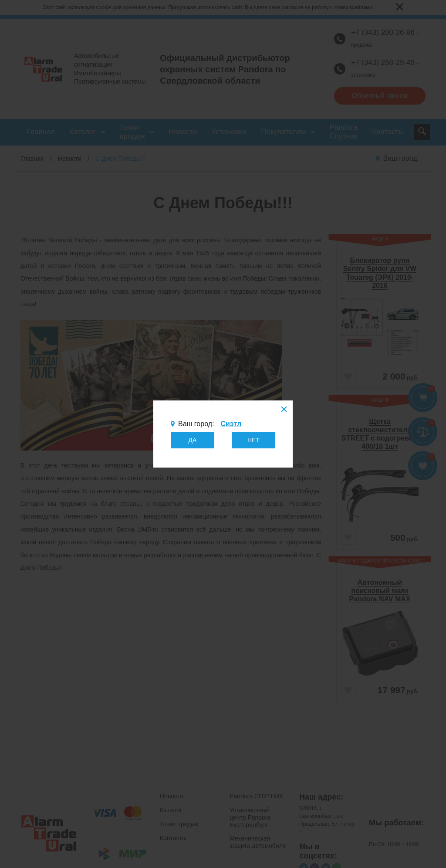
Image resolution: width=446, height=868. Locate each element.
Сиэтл (231, 424)
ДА (193, 440)
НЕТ (253, 440)
